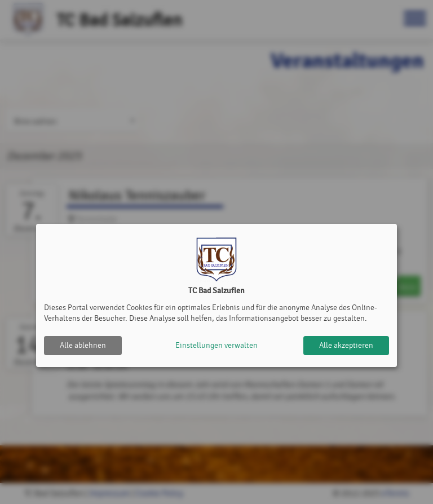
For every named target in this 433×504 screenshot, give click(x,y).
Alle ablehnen (83, 345)
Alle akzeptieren (346, 345)
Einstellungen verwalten (216, 345)
